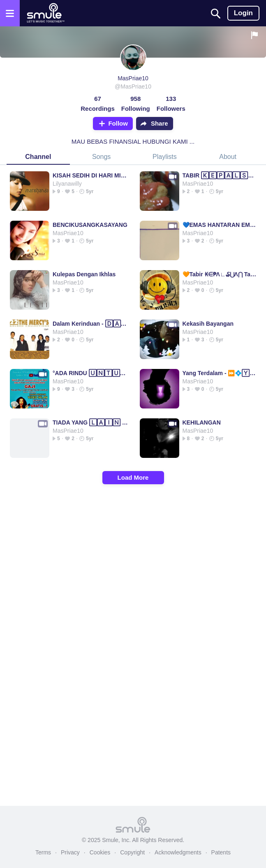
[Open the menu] (10, 13)
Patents (221, 852)
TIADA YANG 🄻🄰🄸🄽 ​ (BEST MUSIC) (90, 422)
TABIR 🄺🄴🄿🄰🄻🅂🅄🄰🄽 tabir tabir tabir (220, 175)
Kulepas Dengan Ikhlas (84, 274)
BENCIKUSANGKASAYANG (90, 225)
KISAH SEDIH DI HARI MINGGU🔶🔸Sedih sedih (90, 175)
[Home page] (45, 13)
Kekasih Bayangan (208, 324)
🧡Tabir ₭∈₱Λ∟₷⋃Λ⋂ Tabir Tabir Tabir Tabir (220, 274)
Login (243, 13)
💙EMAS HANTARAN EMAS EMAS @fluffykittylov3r (220, 225)
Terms (43, 852)
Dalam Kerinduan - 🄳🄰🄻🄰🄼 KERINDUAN (90, 324)
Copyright (132, 852)
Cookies (100, 852)
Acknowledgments (178, 852)
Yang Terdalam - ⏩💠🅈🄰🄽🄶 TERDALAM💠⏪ (220, 373)
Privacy (70, 852)
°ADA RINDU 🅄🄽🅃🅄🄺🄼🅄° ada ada (90, 373)
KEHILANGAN (202, 422)
